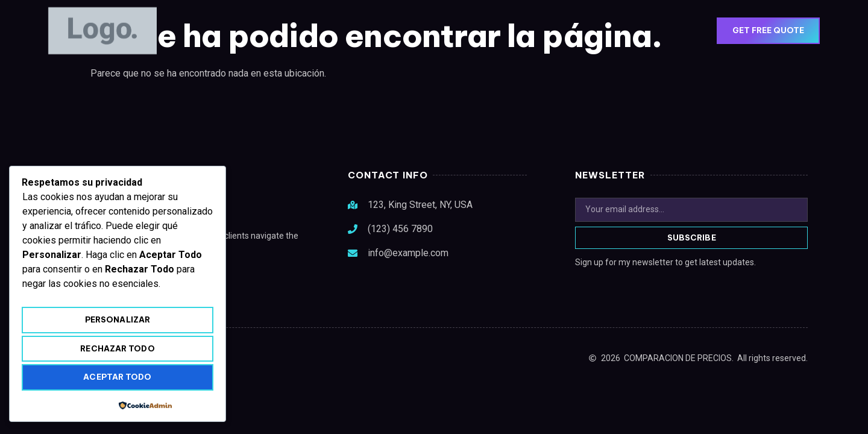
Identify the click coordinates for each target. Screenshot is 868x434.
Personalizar (118, 319)
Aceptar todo (117, 377)
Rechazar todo (117, 348)
